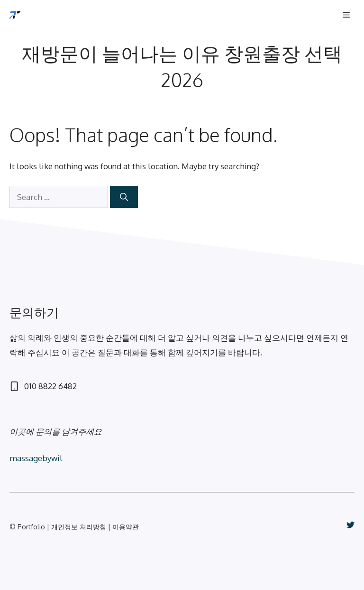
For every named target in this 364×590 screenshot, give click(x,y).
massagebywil (36, 458)
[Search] (124, 197)
